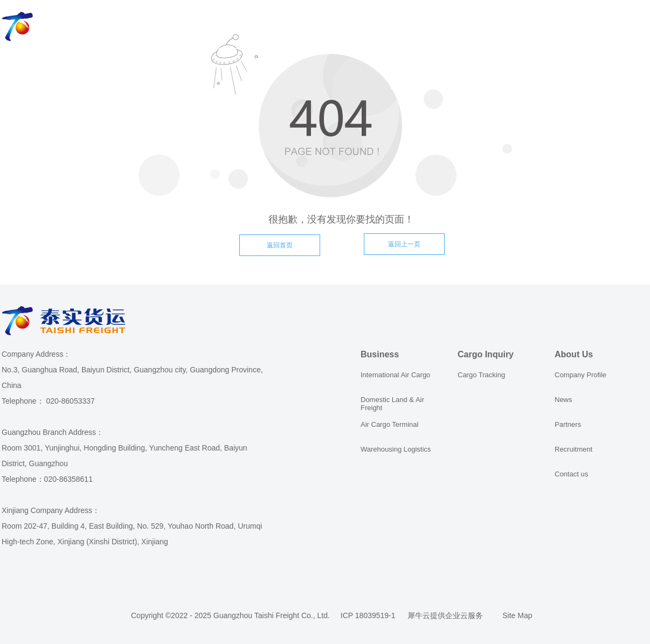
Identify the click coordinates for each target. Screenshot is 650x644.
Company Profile (580, 375)
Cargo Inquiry (251, 27)
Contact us (571, 474)
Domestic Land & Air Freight (392, 404)
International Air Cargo (395, 375)
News (563, 400)
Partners (568, 424)
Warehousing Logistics (396, 449)
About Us (403, 27)
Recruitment (573, 449)
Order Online (332, 27)
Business (179, 27)
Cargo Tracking (481, 375)
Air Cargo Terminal (389, 424)
